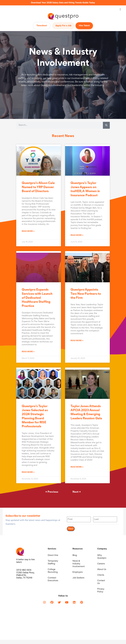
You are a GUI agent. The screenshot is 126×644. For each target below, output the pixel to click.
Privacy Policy (101, 594)
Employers (78, 574)
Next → (77, 492)
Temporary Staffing (53, 563)
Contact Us (101, 585)
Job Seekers (78, 580)
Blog (75, 556)
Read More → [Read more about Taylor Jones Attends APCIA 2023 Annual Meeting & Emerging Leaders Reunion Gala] (77, 467)
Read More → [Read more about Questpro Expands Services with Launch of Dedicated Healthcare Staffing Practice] (28, 352)
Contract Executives (53, 582)
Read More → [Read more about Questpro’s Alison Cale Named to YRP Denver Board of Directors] (28, 231)
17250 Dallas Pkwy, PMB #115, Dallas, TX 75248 (25, 575)
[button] (120, 9)
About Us (102, 571)
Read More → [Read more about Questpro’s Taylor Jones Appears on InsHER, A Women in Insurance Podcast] (77, 235)
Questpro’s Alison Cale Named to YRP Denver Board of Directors (38, 187)
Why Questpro (102, 557)
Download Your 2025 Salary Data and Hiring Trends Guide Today (63, 3)
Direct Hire (53, 556)
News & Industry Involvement (79, 565)
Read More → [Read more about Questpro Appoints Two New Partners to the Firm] (77, 341)
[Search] (106, 125)
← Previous (52, 492)
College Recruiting (53, 572)
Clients (101, 577)
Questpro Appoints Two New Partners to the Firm (86, 294)
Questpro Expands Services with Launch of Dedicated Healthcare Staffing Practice (37, 298)
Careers (101, 565)
